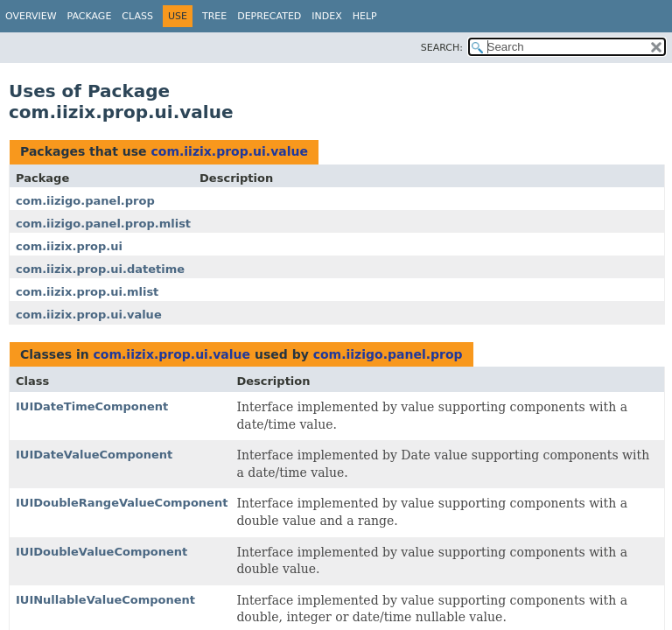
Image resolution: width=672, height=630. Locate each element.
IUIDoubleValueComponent (101, 552)
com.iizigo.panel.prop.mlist (103, 224)
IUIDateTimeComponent (92, 406)
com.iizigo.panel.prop (85, 201)
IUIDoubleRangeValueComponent (122, 503)
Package (90, 16)
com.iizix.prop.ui (69, 246)
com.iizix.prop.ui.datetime (100, 269)
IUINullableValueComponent (105, 600)
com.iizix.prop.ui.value (229, 151)
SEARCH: (442, 48)
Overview (31, 16)
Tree (214, 16)
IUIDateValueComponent (94, 455)
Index (326, 16)
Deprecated (269, 16)
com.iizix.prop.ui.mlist (87, 292)
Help (365, 16)
